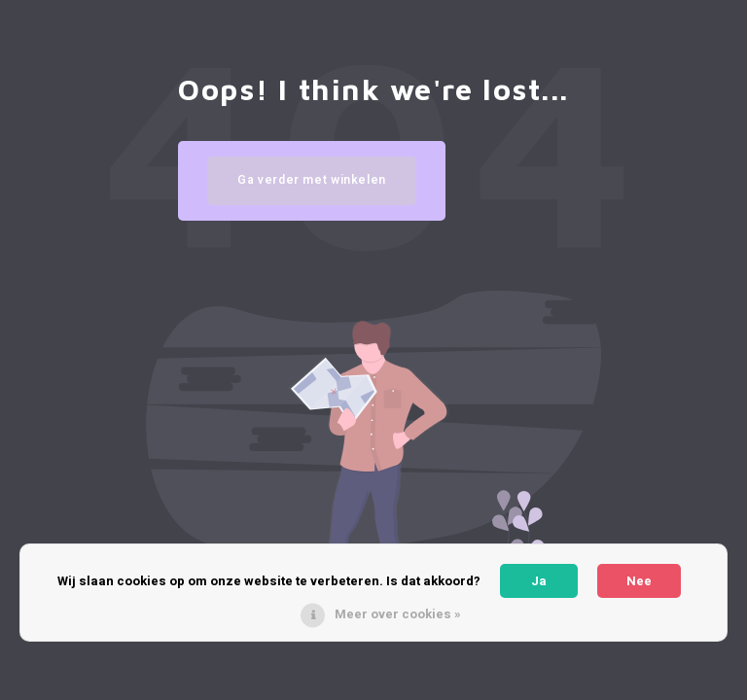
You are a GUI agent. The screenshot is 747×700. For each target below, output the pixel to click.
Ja (539, 581)
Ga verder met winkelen (312, 180)
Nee (639, 581)
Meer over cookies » (398, 614)
